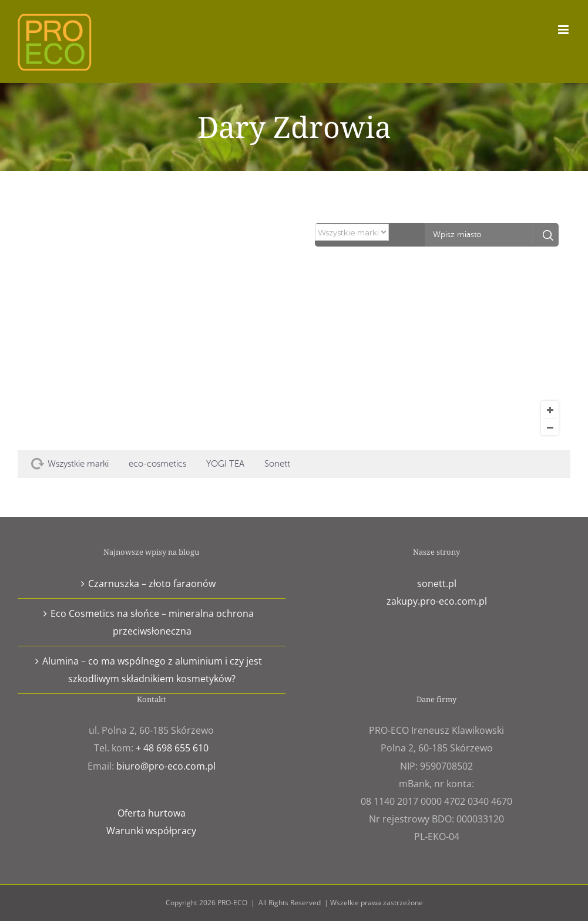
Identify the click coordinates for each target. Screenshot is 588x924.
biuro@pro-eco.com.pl (166, 766)
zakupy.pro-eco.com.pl (437, 601)
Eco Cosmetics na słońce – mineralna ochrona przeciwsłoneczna (152, 622)
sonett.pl (437, 584)
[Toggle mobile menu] (564, 30)
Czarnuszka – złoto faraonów (152, 584)
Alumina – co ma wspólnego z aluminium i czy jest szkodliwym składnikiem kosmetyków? (152, 670)
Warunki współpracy (151, 831)
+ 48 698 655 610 (172, 748)
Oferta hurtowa (152, 813)
